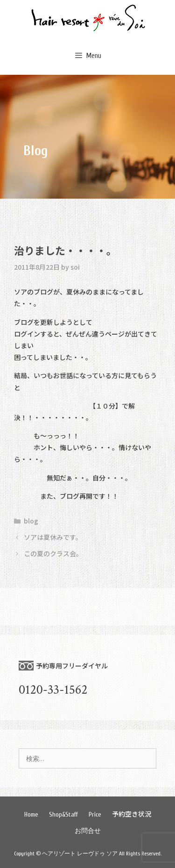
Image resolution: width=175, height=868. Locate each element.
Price (95, 814)
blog (31, 521)
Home (31, 814)
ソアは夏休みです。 (53, 537)
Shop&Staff (63, 814)
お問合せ (88, 831)
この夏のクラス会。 (53, 553)
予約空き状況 (132, 814)
